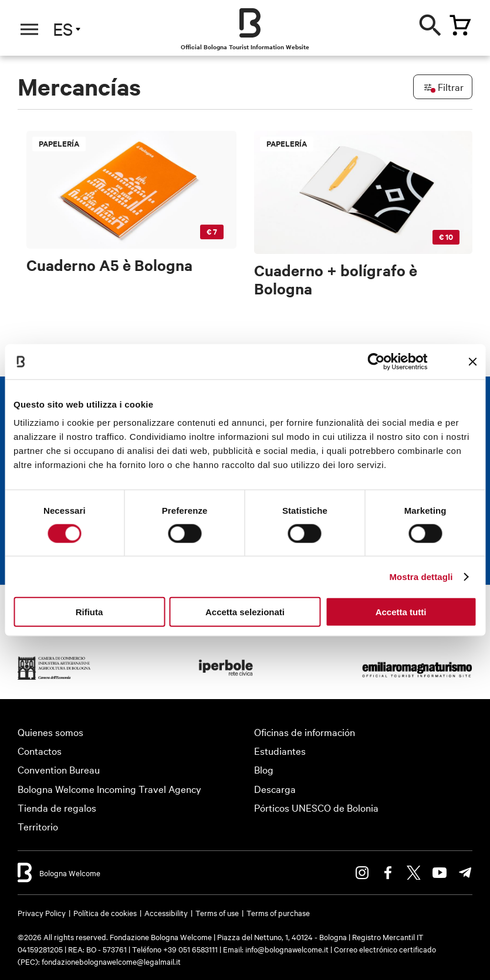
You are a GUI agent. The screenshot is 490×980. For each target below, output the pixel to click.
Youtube (440, 873)
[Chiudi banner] (472, 361)
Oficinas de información (305, 732)
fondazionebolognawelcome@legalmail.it (111, 961)
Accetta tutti (401, 612)
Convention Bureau (59, 769)
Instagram (362, 873)
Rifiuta (89, 612)
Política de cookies (105, 913)
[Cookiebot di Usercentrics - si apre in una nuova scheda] (376, 361)
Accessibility (166, 913)
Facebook (388, 873)
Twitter (414, 873)
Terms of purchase (278, 913)
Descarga (275, 789)
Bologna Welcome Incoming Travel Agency (109, 789)
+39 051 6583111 (191, 949)
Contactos (40, 750)
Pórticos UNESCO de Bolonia (316, 807)
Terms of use (217, 913)
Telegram (465, 873)
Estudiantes (280, 750)
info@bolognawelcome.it (287, 949)
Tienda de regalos (57, 807)
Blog (264, 769)
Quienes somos (50, 732)
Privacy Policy (42, 913)
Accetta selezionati (245, 612)
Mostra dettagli (421, 576)
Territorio (38, 826)
